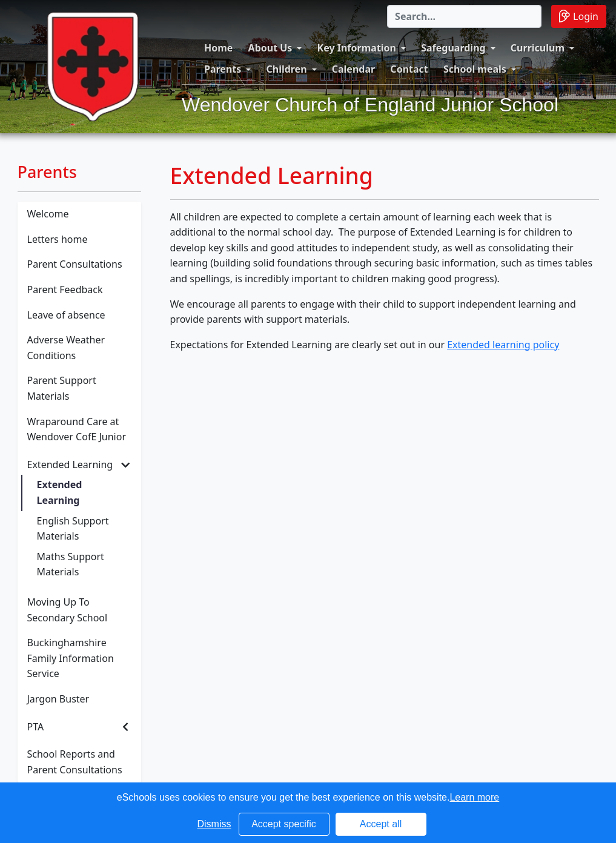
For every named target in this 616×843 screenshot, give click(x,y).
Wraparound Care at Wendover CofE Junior (77, 429)
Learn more (474, 797)
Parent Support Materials (62, 388)
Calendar (353, 69)
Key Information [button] (357, 48)
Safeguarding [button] (453, 48)
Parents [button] (223, 69)
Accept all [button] (381, 824)
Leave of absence (66, 315)
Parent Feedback (65, 289)
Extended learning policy (503, 345)
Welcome (48, 214)
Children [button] (286, 69)
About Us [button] (270, 48)
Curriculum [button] (538, 48)
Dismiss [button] (214, 824)
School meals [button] (475, 69)
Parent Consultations (75, 264)
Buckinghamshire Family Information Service (71, 658)
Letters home (58, 239)
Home (218, 48)
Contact (409, 69)
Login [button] (579, 16)
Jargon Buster (58, 699)
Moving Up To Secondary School (68, 610)
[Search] (464, 16)
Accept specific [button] (284, 824)
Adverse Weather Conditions (66, 348)
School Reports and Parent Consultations (75, 762)
